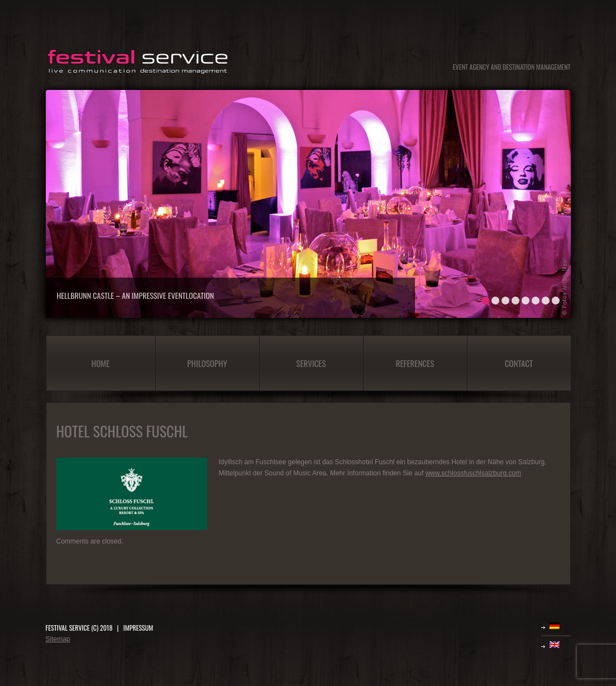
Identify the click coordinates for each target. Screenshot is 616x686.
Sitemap (58, 639)
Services (311, 363)
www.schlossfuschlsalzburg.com (473, 473)
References (415, 363)
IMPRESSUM (138, 628)
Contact (519, 363)
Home (101, 363)
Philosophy (207, 363)
